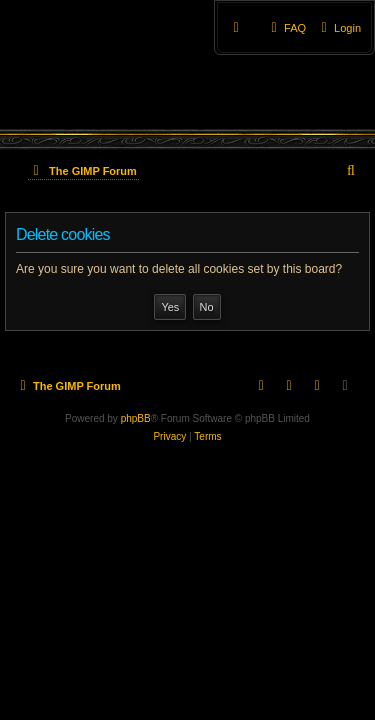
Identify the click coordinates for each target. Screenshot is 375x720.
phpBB (136, 418)
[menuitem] (338, 28)
